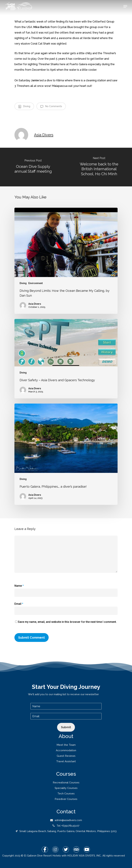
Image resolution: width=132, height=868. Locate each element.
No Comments (51, 106)
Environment (35, 283)
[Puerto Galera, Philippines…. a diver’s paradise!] (66, 454)
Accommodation (66, 750)
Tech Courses (66, 794)
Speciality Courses (66, 788)
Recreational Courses (66, 783)
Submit (66, 727)
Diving (24, 106)
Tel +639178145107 (66, 826)
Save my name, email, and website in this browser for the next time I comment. (67, 622)
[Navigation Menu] (125, 6)
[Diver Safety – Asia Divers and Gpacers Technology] (66, 359)
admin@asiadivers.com (66, 820)
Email (19, 604)
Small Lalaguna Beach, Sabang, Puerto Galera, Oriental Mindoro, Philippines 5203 (66, 831)
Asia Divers (44, 135)
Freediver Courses (66, 799)
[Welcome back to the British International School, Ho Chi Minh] (99, 167)
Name (19, 586)
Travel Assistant (66, 761)
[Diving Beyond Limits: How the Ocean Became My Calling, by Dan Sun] (66, 261)
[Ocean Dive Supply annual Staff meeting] (33, 167)
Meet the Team (66, 745)
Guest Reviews (66, 756)
